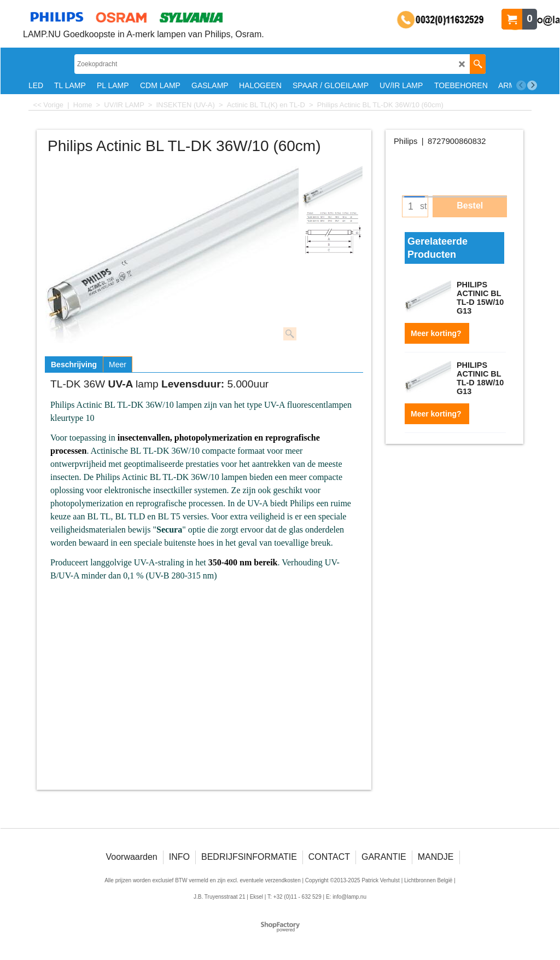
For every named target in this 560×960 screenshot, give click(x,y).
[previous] (521, 85)
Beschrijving (74, 365)
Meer (118, 365)
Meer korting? (437, 333)
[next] (532, 85)
